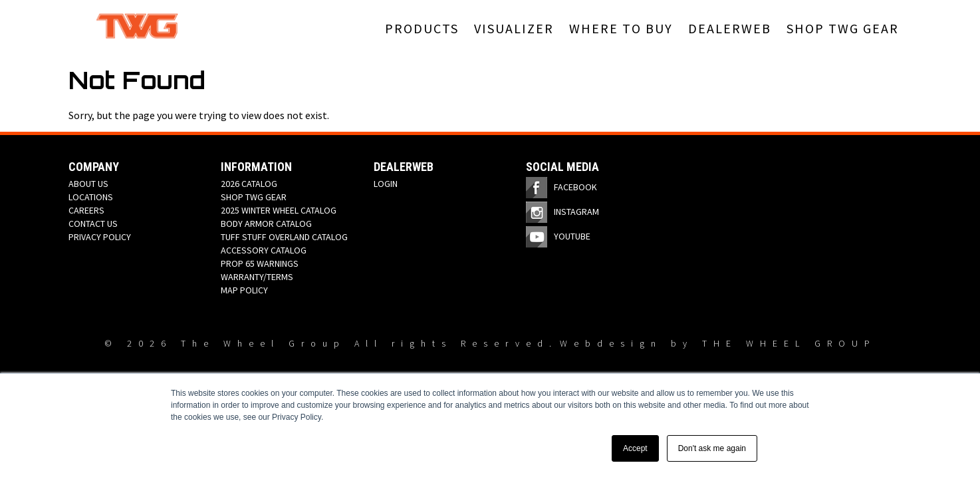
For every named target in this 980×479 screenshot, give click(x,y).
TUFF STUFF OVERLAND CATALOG (284, 237)
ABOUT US (88, 184)
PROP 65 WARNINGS (260, 263)
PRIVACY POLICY (100, 237)
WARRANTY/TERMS (257, 277)
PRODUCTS (422, 28)
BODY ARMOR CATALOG (266, 224)
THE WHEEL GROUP (789, 343)
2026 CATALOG (249, 184)
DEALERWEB (730, 28)
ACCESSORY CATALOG (264, 250)
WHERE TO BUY (621, 28)
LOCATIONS (91, 197)
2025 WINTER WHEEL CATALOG (279, 210)
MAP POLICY (244, 290)
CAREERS (86, 210)
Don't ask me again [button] (712, 448)
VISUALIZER (514, 28)
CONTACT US (93, 224)
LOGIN (386, 184)
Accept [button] (635, 448)
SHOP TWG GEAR (843, 28)
